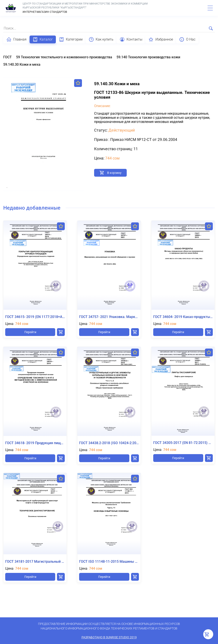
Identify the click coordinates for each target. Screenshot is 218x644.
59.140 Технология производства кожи (148, 57)
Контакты (131, 39)
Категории (71, 39)
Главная (16, 39)
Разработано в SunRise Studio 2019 (109, 637)
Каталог (43, 39)
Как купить (101, 39)
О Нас (187, 39)
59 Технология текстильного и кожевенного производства (64, 57)
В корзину (114, 173)
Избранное (161, 39)
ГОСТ (7, 57)
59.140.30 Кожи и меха (22, 64)
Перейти (30, 332)
